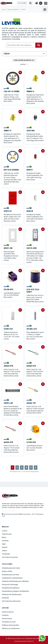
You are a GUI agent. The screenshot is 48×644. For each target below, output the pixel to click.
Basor (4, 537)
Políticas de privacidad (10, 625)
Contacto (5, 615)
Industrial (5, 598)
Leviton (23, 9)
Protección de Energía (10, 585)
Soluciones (22, 3)
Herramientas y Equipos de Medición (15, 591)
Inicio (4, 9)
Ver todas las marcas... (10, 557)
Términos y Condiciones (11, 628)
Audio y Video (7, 571)
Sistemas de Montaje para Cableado (15, 581)
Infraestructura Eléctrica (11, 588)
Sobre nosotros (8, 612)
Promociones (7, 618)
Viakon (4, 551)
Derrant (5, 547)
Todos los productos (13, 9)
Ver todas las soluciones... (12, 601)
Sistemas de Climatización (12, 594)
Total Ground (7, 534)
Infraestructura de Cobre (11, 568)
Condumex (6, 554)
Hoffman (5, 541)
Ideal (4, 544)
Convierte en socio (9, 622)
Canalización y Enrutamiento (12, 578)
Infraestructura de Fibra (10, 575)
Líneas (24, 54)
